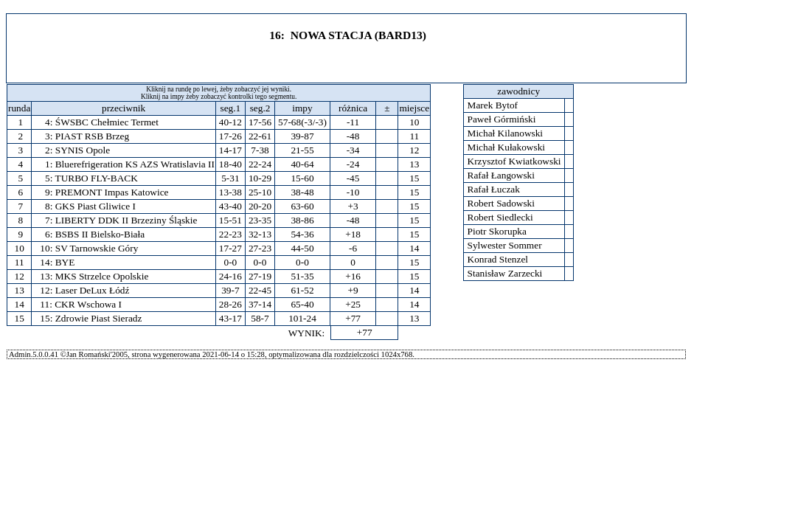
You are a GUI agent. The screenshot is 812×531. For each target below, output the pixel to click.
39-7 (230, 290)
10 (19, 248)
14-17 (230, 150)
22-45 (260, 290)
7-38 (260, 150)
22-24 (260, 164)
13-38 (230, 192)
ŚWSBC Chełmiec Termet (107, 122)
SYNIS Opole (83, 150)
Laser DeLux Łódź (93, 290)
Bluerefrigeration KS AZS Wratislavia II (135, 164)
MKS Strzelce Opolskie (102, 276)
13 (19, 290)
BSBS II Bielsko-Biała (100, 234)
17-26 (230, 136)
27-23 (260, 248)
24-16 (230, 276)
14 (19, 304)
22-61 (260, 136)
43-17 (230, 318)
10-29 (260, 178)
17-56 (260, 122)
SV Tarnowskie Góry (97, 248)
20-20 (260, 206)
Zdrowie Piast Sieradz (99, 318)
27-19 (260, 276)
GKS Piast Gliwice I (96, 206)
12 (19, 276)
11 (19, 262)
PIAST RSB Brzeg (92, 136)
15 (19, 318)
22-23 (230, 234)
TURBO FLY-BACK (96, 178)
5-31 (230, 178)
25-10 (260, 192)
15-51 (230, 220)
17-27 (230, 248)
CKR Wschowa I (88, 304)
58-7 (260, 318)
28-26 (230, 304)
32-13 (260, 234)
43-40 (230, 206)
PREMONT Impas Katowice (112, 192)
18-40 (230, 164)
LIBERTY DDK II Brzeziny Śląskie (126, 220)
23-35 (260, 220)
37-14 (260, 304)
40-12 (230, 122)
